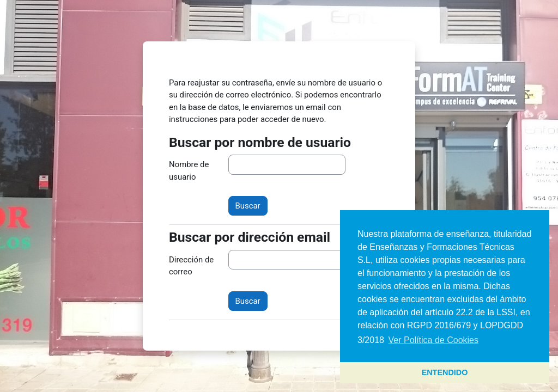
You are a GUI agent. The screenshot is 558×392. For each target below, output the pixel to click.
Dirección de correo (191, 266)
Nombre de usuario (189, 170)
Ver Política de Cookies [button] (433, 340)
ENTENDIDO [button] (445, 372)
